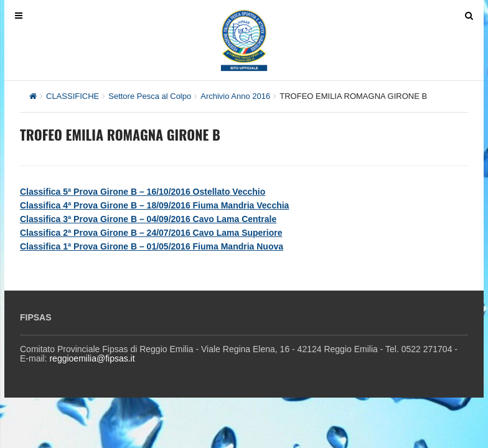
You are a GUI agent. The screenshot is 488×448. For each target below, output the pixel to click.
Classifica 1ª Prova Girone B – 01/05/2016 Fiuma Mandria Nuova (152, 246)
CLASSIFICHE (73, 96)
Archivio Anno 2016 (235, 96)
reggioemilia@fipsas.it (92, 358)
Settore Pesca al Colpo (150, 96)
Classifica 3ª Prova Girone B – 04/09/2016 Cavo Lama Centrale (148, 219)
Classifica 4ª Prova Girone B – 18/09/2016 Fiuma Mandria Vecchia (154, 205)
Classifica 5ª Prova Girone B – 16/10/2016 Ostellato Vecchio (143, 192)
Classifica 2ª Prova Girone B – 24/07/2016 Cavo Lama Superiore (151, 233)
